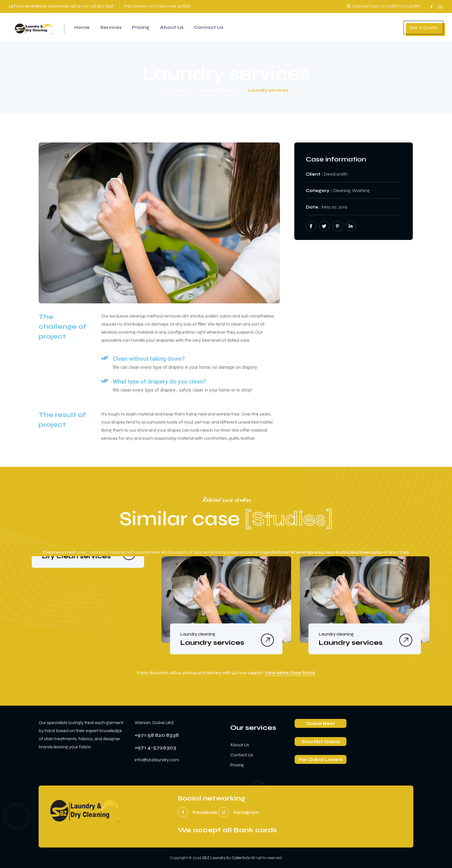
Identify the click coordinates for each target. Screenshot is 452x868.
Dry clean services (76, 556)
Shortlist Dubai (321, 742)
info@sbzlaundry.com (157, 760)
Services (113, 27)
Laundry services (212, 643)
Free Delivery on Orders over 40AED (157, 6)
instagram (441, 5)
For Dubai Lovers (321, 759)
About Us (177, 27)
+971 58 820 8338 (98, 6)
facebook (432, 5)
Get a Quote (423, 28)
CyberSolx (241, 858)
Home (83, 27)
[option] (88, 556)
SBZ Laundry (214, 858)
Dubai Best (321, 723)
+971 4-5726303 (155, 747)
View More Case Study (290, 673)
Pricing (145, 27)
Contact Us (215, 27)
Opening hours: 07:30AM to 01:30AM (383, 6)
